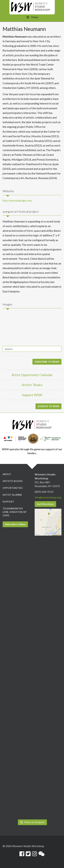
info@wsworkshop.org (48, 497)
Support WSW (32, 395)
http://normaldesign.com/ (17, 200)
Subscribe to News (15, 524)
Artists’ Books (32, 385)
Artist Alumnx (12, 495)
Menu (32, 17)
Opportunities (13, 488)
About (7, 474)
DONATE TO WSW (48, 406)
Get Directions (45, 504)
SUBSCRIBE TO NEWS (47, 362)
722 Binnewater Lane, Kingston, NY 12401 (15, 512)
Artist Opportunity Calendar (32, 375)
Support (8, 502)
